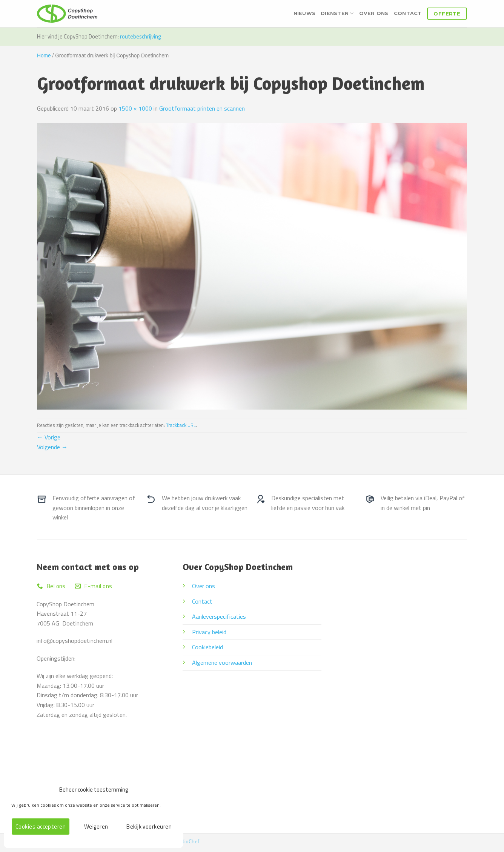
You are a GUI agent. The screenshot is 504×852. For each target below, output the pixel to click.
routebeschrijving (140, 36)
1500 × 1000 (135, 108)
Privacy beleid (209, 632)
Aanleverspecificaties (219, 616)
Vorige (49, 437)
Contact (408, 13)
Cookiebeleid (207, 647)
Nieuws (305, 13)
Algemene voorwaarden (222, 662)
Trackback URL (181, 425)
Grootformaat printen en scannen (202, 108)
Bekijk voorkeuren (149, 827)
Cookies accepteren (41, 827)
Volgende (52, 447)
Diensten (337, 13)
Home (44, 56)
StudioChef (186, 841)
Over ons (374, 13)
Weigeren (96, 827)
